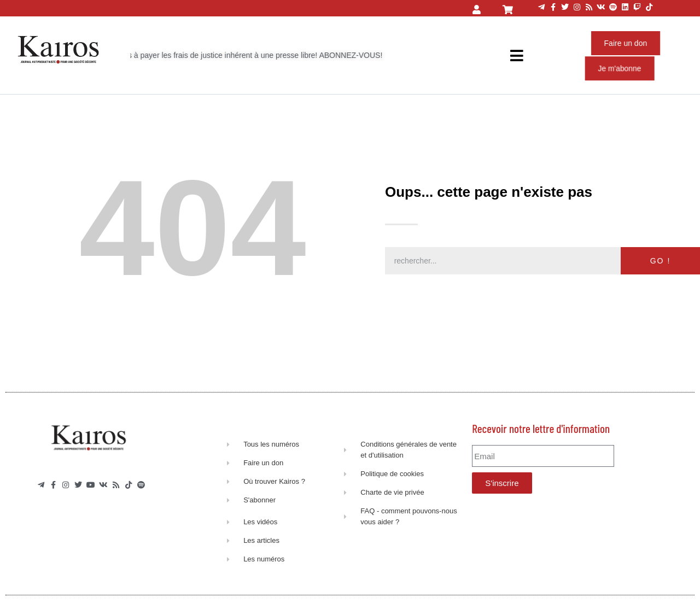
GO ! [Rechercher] (661, 261)
